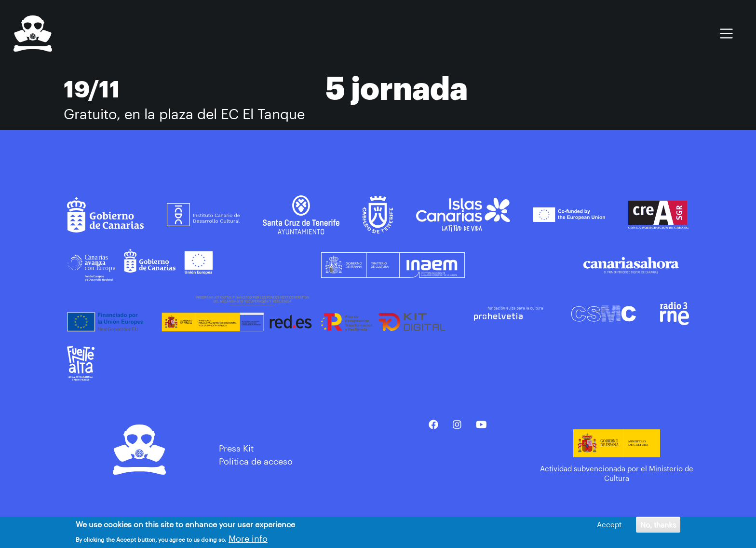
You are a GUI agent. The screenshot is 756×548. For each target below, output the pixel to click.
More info (248, 538)
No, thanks (658, 524)
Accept (609, 524)
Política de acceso (256, 461)
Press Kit (236, 448)
